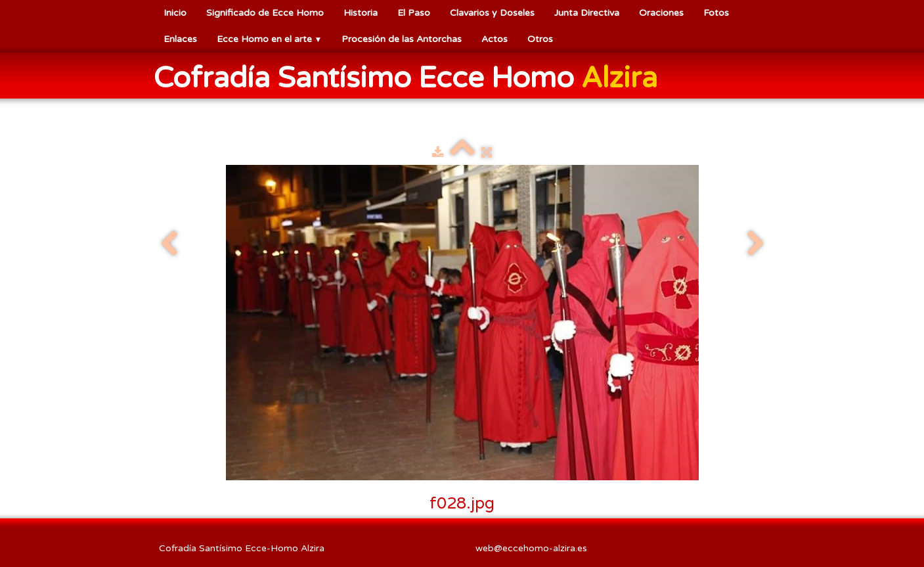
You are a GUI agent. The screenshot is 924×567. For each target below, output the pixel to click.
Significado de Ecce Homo (265, 13)
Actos (495, 39)
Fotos (716, 13)
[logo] (410, 77)
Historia (361, 13)
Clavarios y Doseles (492, 13)
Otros (540, 39)
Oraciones (661, 13)
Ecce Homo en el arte (270, 39)
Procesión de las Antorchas (402, 39)
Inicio (175, 13)
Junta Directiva (587, 13)
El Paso (414, 13)
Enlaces (180, 39)
